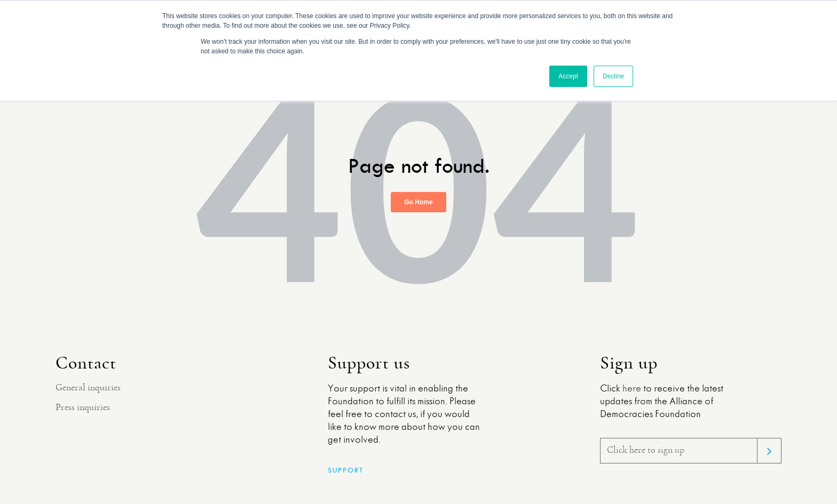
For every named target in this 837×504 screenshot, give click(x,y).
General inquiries (88, 388)
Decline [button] (613, 76)
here (632, 389)
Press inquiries (83, 407)
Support (346, 470)
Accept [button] (568, 76)
